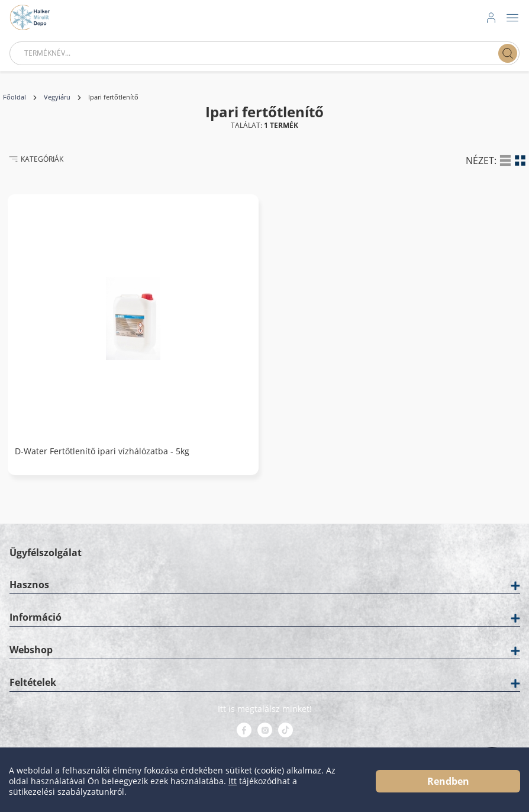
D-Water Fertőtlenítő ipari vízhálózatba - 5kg (102, 451)
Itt (233, 781)
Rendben (448, 781)
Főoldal (14, 97)
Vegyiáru (57, 97)
